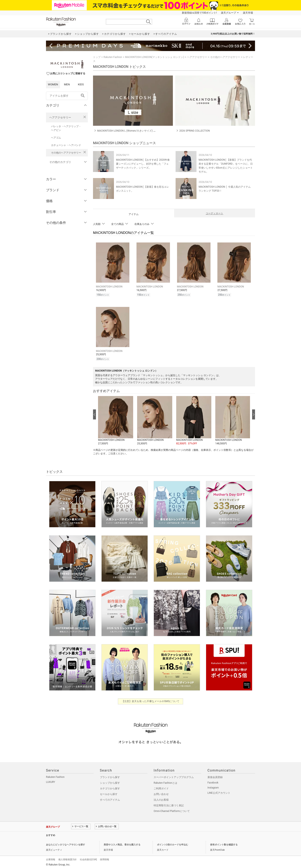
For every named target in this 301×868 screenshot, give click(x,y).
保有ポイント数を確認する (224, 843)
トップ (97, 57)
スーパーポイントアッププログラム (174, 776)
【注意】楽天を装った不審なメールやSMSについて (151, 700)
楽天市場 (248, 13)
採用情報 (105, 858)
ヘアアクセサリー (60, 117)
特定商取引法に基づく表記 (169, 804)
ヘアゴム (56, 138)
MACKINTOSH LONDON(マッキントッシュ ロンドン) (154, 57)
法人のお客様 (161, 799)
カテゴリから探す (110, 787)
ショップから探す (110, 782)
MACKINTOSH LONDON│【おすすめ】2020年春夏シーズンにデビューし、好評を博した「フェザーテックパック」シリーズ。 (143, 164)
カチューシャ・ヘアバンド (66, 145)
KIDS (81, 84)
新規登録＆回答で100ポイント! (199, 13)
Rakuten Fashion (113, 57)
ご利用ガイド (161, 787)
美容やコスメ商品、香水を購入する (122, 843)
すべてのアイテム (110, 799)
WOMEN (53, 84)
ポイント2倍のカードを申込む (173, 843)
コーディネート (214, 213)
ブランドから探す (110, 776)
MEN (67, 84)
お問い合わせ (161, 793)
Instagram (213, 786)
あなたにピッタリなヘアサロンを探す (66, 843)
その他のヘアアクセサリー (66, 153)
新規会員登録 (215, 776)
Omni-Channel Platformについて (172, 810)
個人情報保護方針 (68, 858)
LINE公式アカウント (219, 792)
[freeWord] (67, 96)
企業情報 (51, 858)
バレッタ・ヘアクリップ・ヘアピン (66, 128)
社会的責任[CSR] (88, 858)
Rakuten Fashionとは (165, 782)
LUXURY (51, 781)
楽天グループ (228, 13)
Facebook (213, 781)
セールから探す (109, 793)
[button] (115, 419)
